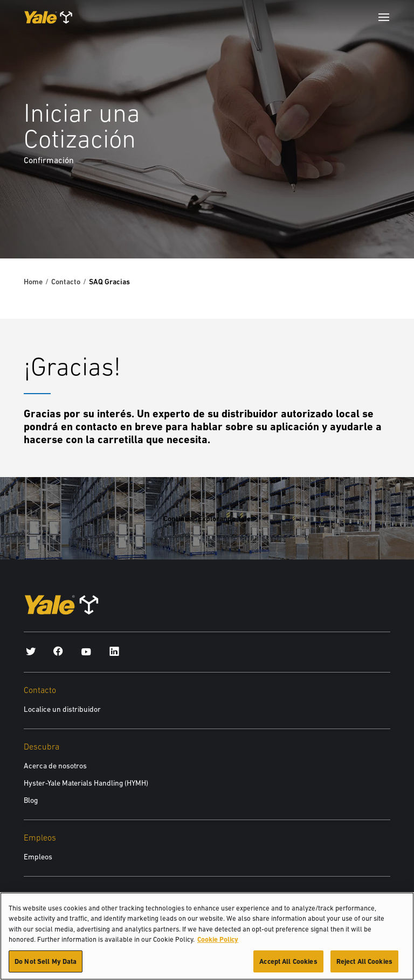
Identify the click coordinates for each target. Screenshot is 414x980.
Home (33, 282)
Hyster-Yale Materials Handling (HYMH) (86, 783)
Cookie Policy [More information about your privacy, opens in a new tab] (218, 945)
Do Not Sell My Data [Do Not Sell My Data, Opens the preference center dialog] (46, 967)
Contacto (66, 282)
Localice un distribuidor (62, 709)
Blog (31, 800)
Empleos (38, 857)
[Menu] (384, 17)
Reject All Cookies (364, 967)
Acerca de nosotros (55, 766)
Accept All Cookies (288, 967)
